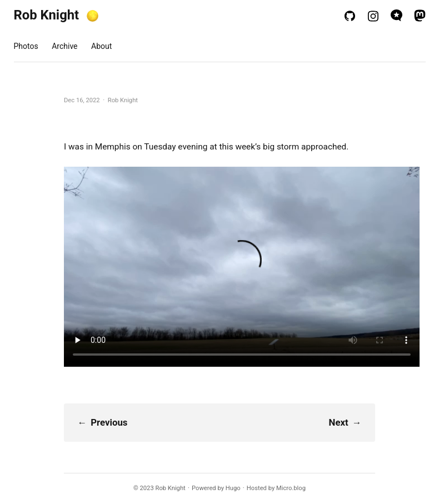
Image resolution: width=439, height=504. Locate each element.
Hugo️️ (233, 488)
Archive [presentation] (64, 46)
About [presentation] (101, 46)
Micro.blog (291, 488)
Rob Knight (47, 15)
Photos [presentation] (26, 46)
